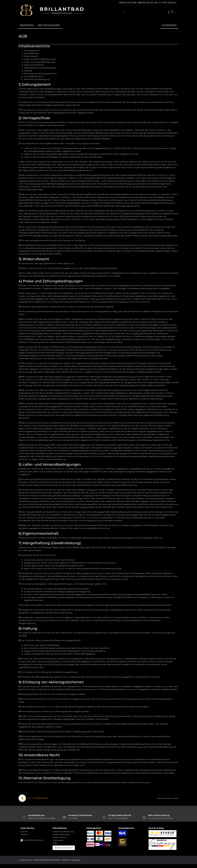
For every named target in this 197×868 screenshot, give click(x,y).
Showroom (169, 25)
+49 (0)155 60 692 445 (34, 840)
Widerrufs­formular (61, 834)
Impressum (58, 840)
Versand (24, 834)
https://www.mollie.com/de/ (142, 399)
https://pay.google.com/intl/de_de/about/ (137, 385)
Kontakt (24, 832)
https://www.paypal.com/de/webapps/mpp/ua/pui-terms (143, 440)
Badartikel (27, 25)
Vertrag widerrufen (64, 848)
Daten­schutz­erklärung (63, 832)
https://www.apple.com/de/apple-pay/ (135, 372)
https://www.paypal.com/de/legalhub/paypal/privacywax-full (52, 184)
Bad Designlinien (49, 25)
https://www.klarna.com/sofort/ (86, 358)
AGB (55, 843)
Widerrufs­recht (60, 837)
